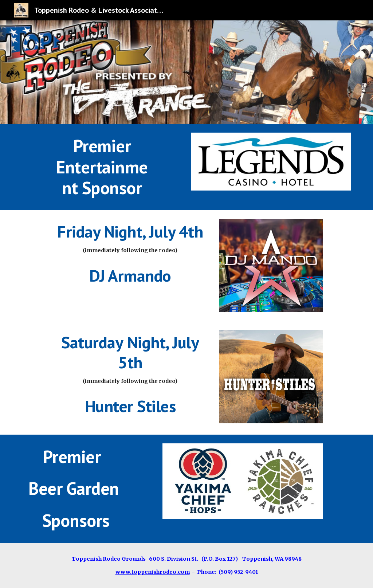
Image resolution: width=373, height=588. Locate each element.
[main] (102, 167)
